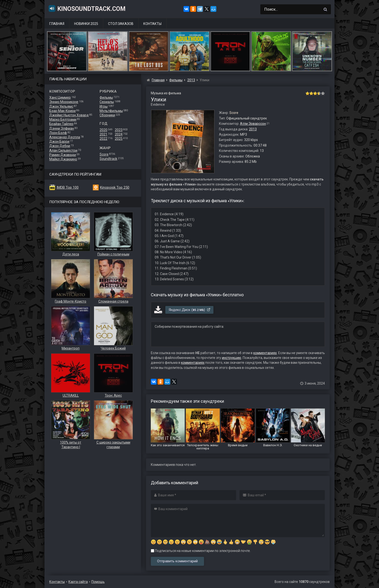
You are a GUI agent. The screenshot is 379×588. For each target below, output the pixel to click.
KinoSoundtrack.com (87, 8)
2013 (253, 129)
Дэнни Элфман (62, 128)
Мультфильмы (111, 111)
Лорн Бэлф (58, 133)
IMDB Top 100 (68, 187)
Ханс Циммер (60, 97)
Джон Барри (59, 141)
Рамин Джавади (63, 155)
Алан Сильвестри (63, 150)
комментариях (265, 353)
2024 (119, 134)
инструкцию (232, 358)
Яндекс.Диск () (190, 310)
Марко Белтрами (63, 119)
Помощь (98, 582)
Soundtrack (108, 159)
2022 (103, 139)
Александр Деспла (65, 137)
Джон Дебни (60, 146)
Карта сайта (78, 582)
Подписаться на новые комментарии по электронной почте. (201, 551)
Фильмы (106, 97)
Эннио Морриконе (64, 102)
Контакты (152, 24)
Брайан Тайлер (61, 124)
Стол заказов (121, 24)
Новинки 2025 (86, 24)
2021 (103, 134)
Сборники (107, 115)
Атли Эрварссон (253, 124)
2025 (119, 139)
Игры (104, 106)
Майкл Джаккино (63, 159)
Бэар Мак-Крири (62, 111)
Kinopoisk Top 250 (115, 187)
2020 (103, 130)
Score (104, 154)
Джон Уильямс (61, 106)
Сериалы (107, 102)
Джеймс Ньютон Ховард (69, 115)
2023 (119, 130)
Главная (57, 24)
